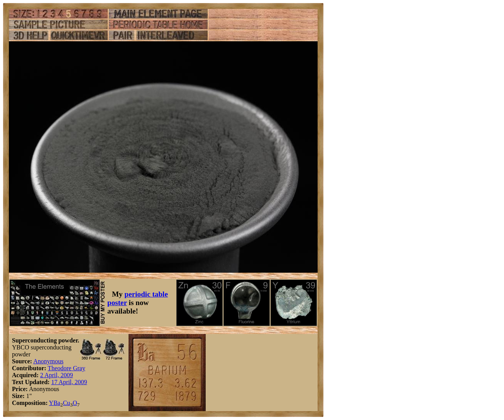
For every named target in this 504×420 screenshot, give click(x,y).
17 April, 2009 (69, 382)
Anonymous (48, 361)
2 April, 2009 (57, 375)
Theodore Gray (67, 368)
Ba (57, 403)
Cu (67, 403)
